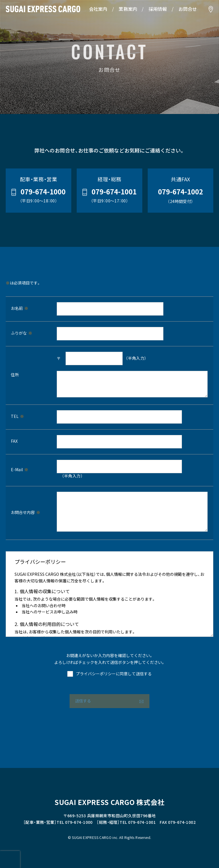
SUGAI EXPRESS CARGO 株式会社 (109, 803)
